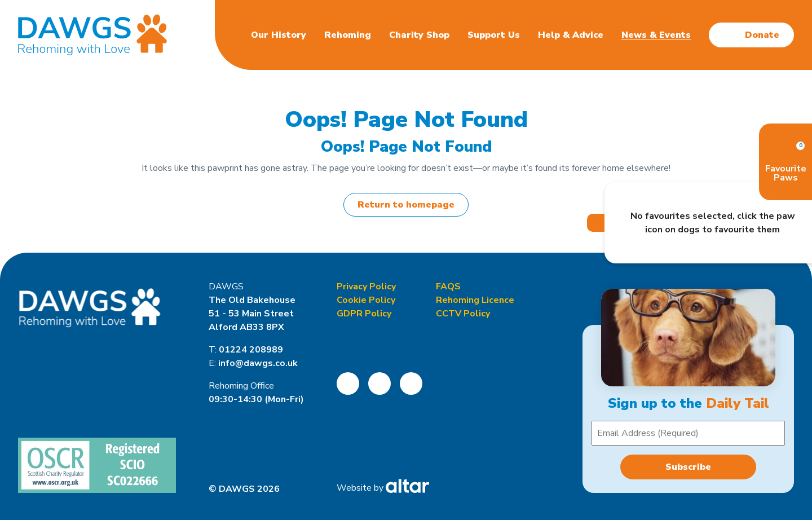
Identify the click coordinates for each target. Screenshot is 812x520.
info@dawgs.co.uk (258, 363)
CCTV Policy (463, 314)
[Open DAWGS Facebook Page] (348, 384)
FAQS (448, 287)
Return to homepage (406, 205)
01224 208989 (251, 350)
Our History (279, 35)
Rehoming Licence (475, 300)
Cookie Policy (366, 300)
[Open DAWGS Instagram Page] (379, 384)
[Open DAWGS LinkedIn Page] (411, 384)
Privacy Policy (366, 287)
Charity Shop (419, 35)
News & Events (656, 35)
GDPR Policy (364, 314)
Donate (762, 35)
